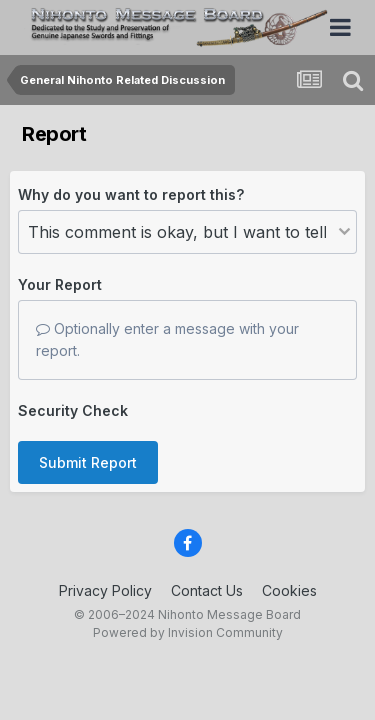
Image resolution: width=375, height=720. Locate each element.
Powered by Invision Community (188, 632)
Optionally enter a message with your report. (167, 339)
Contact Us (207, 590)
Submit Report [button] (88, 462)
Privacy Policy (105, 590)
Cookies (289, 590)
